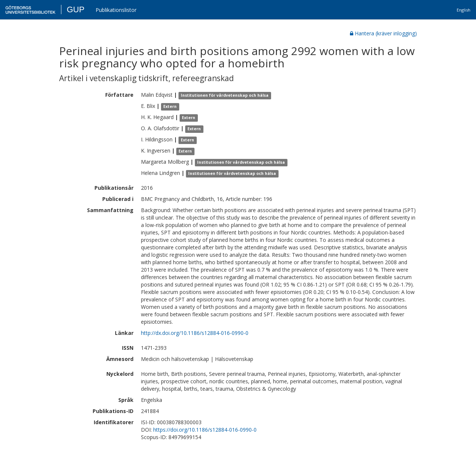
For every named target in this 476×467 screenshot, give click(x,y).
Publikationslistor (116, 10)
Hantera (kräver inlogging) (383, 33)
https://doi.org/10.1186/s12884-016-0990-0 (205, 430)
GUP (75, 9)
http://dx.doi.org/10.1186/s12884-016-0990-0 (195, 333)
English (464, 10)
